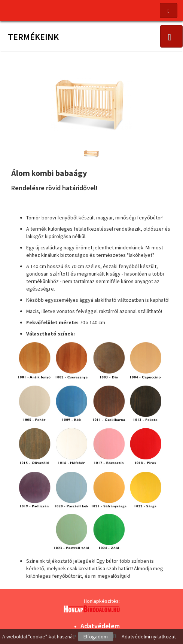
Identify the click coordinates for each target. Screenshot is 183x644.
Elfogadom (96, 637)
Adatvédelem (100, 626)
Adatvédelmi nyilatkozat (149, 637)
